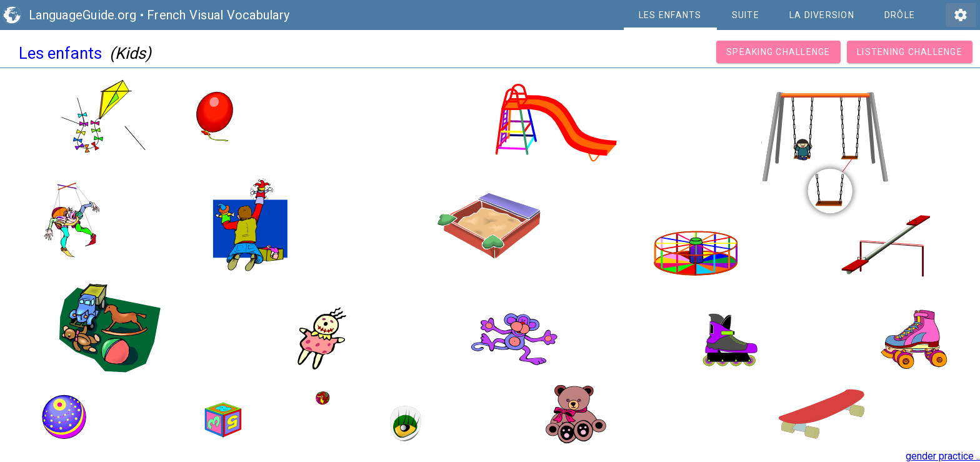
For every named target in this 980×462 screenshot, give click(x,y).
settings (961, 15)
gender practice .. (943, 456)
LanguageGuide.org (82, 15)
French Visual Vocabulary (218, 15)
